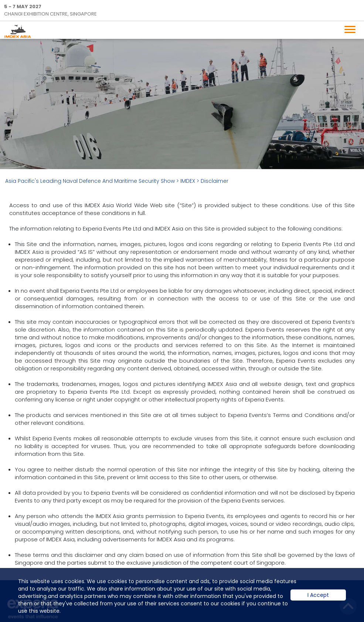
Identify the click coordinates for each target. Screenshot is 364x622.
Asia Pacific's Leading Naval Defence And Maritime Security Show (90, 181)
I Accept (318, 601)
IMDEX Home (19, 31)
